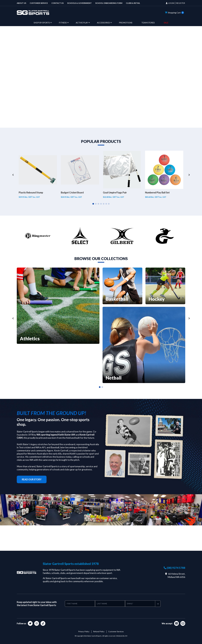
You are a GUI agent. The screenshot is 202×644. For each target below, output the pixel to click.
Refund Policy (99, 631)
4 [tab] (101, 204)
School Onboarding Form (109, 3)
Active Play (82, 23)
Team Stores (148, 23)
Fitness (63, 23)
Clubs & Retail (133, 3)
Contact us (58, 3)
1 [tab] (93, 204)
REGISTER (181, 3)
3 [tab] (98, 204)
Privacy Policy (84, 631)
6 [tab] (106, 204)
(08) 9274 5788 (174, 568)
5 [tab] (104, 204)
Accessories (103, 23)
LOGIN (171, 3)
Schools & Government (79, 3)
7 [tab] (109, 204)
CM (126, 636)
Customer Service (39, 3)
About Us (21, 3)
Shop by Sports (42, 23)
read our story (32, 479)
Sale (166, 23)
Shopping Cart (174, 13)
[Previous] (13, 175)
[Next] (189, 175)
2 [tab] (96, 204)
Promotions (126, 23)
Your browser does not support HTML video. (101, 77)
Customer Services (116, 631)
